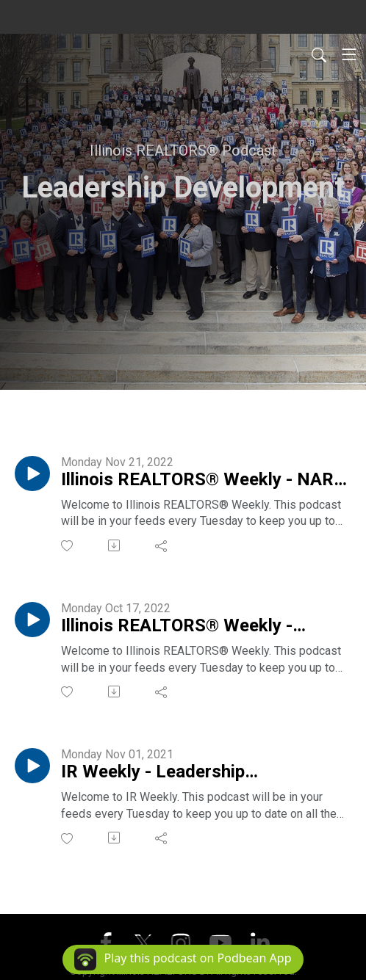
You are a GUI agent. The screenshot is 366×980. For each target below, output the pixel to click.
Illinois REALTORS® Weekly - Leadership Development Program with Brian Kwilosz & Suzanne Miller (204, 626)
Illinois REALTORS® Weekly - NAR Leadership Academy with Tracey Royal (197, 480)
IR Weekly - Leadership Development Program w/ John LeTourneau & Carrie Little (185, 772)
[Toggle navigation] (349, 54)
